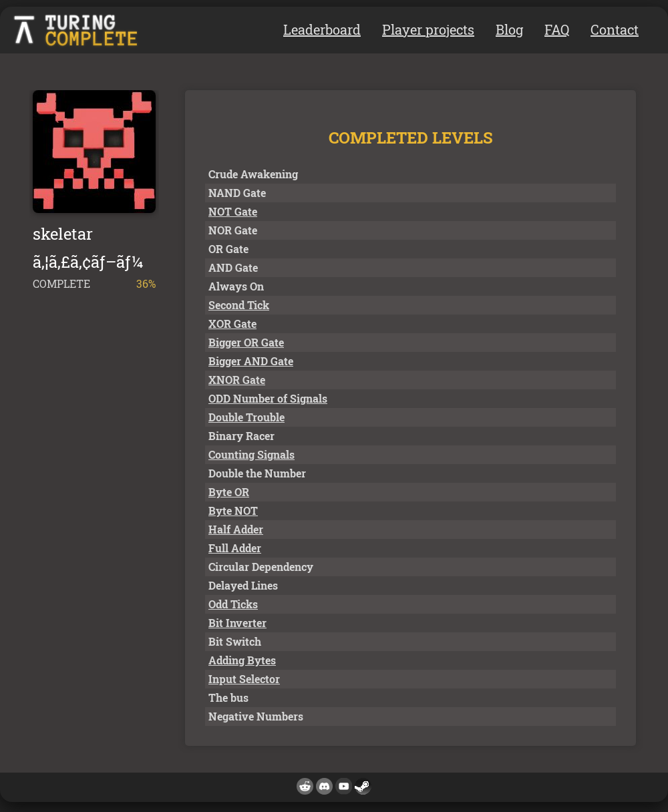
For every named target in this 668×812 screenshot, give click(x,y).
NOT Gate (233, 211)
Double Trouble (246, 417)
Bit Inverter (237, 623)
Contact (615, 29)
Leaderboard (322, 29)
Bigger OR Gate (246, 342)
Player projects (428, 29)
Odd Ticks (233, 604)
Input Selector (244, 679)
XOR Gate (232, 324)
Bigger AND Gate (251, 361)
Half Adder (236, 529)
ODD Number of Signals (268, 398)
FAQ (557, 29)
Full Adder (235, 548)
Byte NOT (233, 511)
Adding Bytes (242, 660)
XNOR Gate (237, 380)
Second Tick (239, 305)
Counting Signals (252, 454)
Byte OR (229, 492)
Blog (509, 29)
